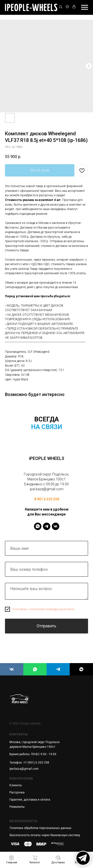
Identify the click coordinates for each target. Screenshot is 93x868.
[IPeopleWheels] (38, 526)
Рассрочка (17, 792)
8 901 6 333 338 (47, 499)
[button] (61, 7)
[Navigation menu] (85, 7)
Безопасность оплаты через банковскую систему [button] (45, 835)
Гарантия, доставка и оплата (30, 800)
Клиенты (16, 785)
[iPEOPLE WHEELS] (12, 669)
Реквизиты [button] (17, 807)
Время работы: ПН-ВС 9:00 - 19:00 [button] (33, 754)
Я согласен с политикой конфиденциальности (43, 609)
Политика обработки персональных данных (41, 828)
